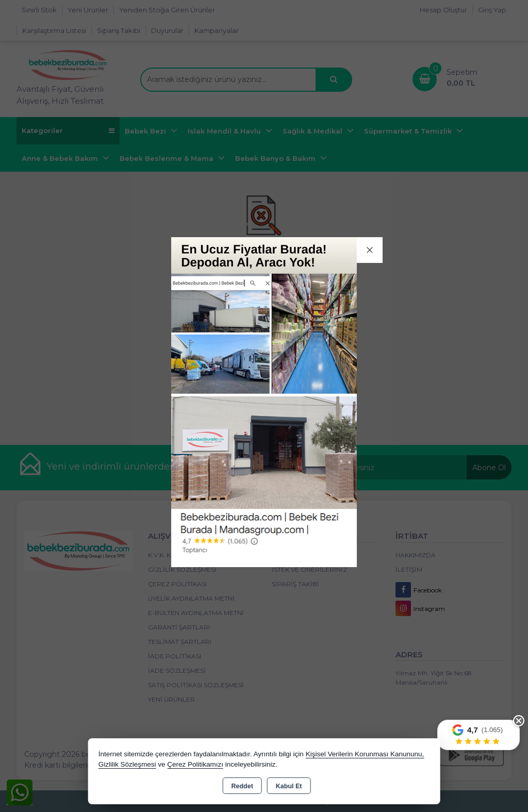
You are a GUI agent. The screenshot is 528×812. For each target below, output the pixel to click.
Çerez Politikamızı (195, 764)
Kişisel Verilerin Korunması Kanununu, (365, 754)
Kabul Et (289, 786)
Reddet (242, 786)
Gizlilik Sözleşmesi (127, 764)
